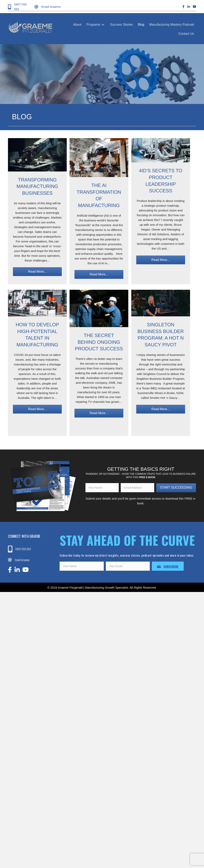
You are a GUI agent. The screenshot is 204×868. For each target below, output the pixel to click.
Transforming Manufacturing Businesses (37, 186)
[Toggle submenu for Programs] (103, 25)
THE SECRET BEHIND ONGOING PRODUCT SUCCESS (99, 342)
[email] (137, 488)
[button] (37, 272)
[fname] (102, 488)
